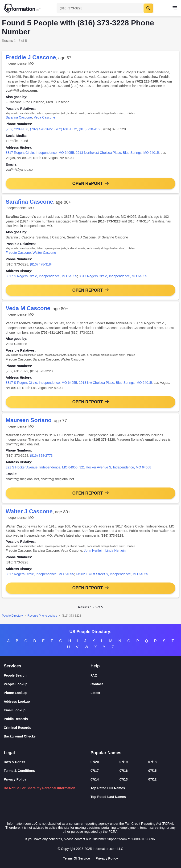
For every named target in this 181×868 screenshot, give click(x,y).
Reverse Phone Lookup (42, 616)
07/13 (124, 779)
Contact (97, 684)
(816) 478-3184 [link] (41, 265)
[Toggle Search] (105, 8)
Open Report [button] (88, 183)
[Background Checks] (47, 736)
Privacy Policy (15, 779)
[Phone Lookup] (47, 693)
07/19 (124, 762)
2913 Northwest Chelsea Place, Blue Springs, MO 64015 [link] (117, 153)
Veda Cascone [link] (44, 117)
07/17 (95, 771)
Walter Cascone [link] (44, 253)
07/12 (152, 779)
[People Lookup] (47, 684)
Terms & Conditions (19, 771)
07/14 (95, 779)
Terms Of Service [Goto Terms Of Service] (76, 858)
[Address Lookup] (47, 702)
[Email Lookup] (47, 710)
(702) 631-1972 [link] (66, 129)
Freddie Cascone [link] (18, 253)
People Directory (12, 616)
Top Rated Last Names (108, 797)
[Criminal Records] (47, 728)
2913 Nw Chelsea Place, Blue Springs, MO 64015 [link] (115, 383)
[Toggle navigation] (175, 8)
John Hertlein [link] (94, 551)
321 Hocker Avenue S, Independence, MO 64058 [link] (115, 468)
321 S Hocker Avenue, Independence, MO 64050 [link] (42, 468)
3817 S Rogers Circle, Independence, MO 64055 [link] (41, 276)
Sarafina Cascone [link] (19, 117)
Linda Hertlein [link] (115, 551)
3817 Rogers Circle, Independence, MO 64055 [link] (40, 153)
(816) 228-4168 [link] (90, 129)
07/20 (95, 762)
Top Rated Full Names (108, 788)
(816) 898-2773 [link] (41, 456)
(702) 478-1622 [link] (41, 129)
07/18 (152, 762)
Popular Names (106, 753)
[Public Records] (47, 719)
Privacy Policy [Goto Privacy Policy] (107, 858)
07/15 (152, 771)
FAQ (94, 675)
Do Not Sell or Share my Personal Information (39, 788)
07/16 (124, 771)
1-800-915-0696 (143, 839)
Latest (95, 693)
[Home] (22, 8)
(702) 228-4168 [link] (17, 129)
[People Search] (47, 676)
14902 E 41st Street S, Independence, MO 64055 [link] (112, 575)
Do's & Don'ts (14, 762)
